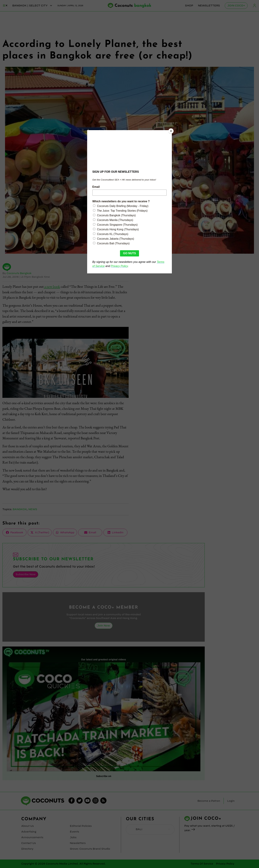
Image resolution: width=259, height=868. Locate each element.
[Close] (171, 131)
